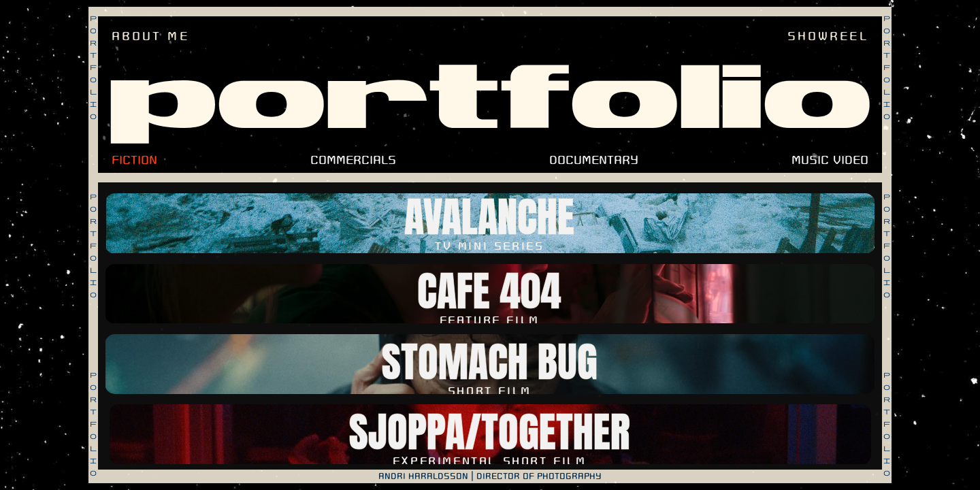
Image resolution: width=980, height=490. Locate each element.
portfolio (490, 100)
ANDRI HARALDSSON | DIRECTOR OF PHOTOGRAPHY (490, 476)
